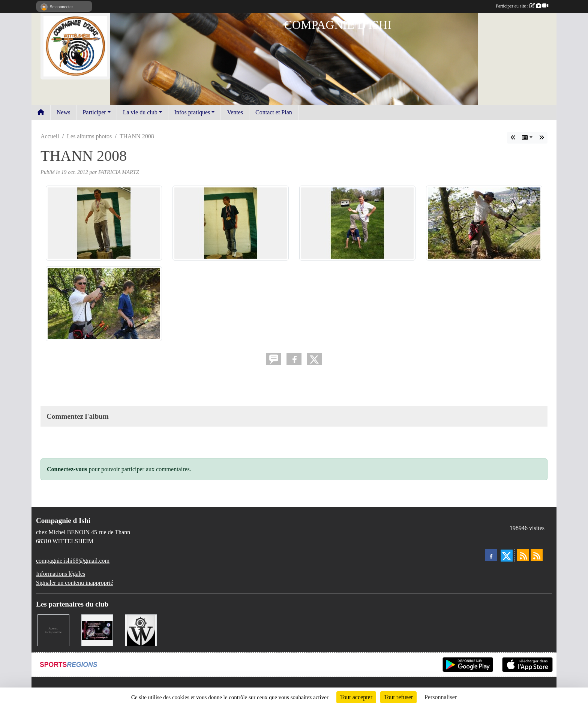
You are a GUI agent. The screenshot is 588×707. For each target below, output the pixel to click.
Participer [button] (94, 112)
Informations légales (61, 574)
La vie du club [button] (140, 112)
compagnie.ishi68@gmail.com (73, 561)
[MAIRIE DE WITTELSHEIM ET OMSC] (141, 630)
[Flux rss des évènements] (537, 555)
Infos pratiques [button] (192, 112)
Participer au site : (522, 6)
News (63, 112)
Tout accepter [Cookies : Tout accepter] (356, 697)
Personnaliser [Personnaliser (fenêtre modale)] (441, 697)
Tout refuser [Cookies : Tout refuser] (399, 697)
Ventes (235, 112)
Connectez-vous (67, 469)
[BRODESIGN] (97, 630)
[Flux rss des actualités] (523, 555)
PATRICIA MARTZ (119, 172)
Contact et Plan (274, 112)
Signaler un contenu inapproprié (75, 583)
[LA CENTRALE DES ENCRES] (53, 630)
